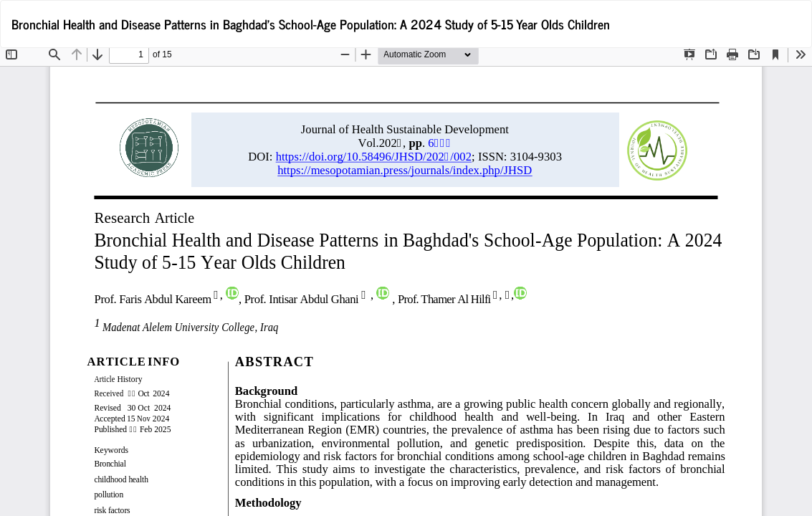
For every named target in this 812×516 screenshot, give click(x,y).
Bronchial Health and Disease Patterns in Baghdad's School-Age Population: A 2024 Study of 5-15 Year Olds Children (311, 24)
